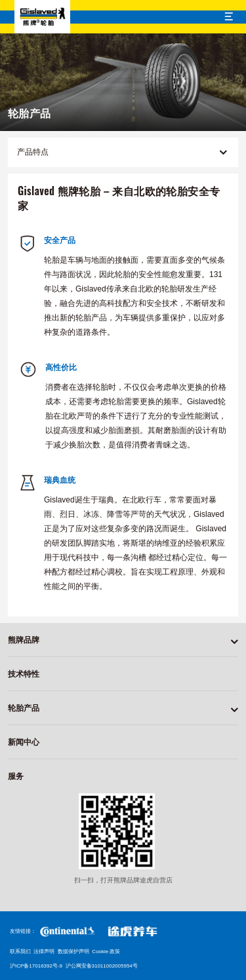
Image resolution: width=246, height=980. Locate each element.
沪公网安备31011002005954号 (102, 966)
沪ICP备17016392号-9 (36, 966)
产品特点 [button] (122, 152)
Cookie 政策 (106, 952)
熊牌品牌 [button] (24, 640)
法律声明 (44, 952)
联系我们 (20, 952)
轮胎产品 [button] (24, 708)
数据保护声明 (73, 952)
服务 (16, 776)
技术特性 (24, 674)
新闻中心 (24, 742)
